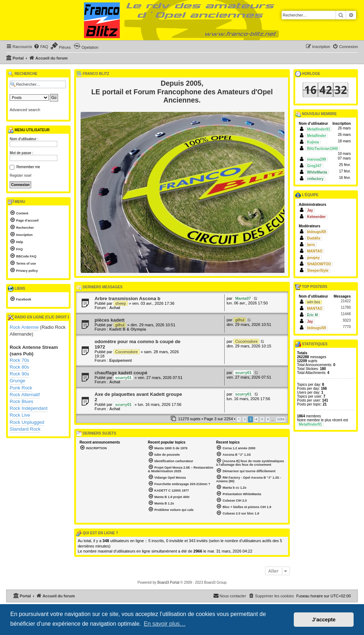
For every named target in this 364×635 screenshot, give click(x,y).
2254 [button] (281, 419)
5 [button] (262, 419)
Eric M (312, 315)
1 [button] (239, 419)
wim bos (314, 302)
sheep (121, 303)
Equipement (121, 360)
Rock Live (20, 415)
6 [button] (268, 419)
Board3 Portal (168, 582)
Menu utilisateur (29, 130)
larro (311, 245)
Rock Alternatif (25, 395)
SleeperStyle (318, 271)
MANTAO (315, 251)
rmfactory (315, 179)
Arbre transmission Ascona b (127, 298)
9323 (347, 320)
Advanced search (25, 110)
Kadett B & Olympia (128, 329)
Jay (310, 210)
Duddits (314, 238)
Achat (115, 308)
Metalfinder (317, 136)
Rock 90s (19, 374)
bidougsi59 (317, 232)
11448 (346, 314)
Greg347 (314, 166)
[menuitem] (41, 47)
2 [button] (245, 419)
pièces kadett (110, 320)
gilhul (120, 325)
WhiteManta (317, 172)
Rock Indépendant (29, 408)
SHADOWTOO (319, 264)
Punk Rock (21, 388)
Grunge (17, 381)
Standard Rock (25, 429)
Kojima (313, 142)
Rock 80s (19, 367)
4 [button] (256, 419)
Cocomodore (127, 352)
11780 (346, 307)
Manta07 (243, 298)
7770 (347, 327)
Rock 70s (19, 360)
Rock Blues (21, 401)
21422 (346, 301)
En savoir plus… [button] (165, 624)
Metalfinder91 (318, 129)
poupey (313, 258)
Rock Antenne (24, 327)
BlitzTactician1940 (322, 149)
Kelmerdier (316, 217)
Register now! (21, 176)
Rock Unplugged (27, 422)
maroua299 (317, 159)
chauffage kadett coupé (121, 373)
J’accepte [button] (324, 620)
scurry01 (124, 378)
